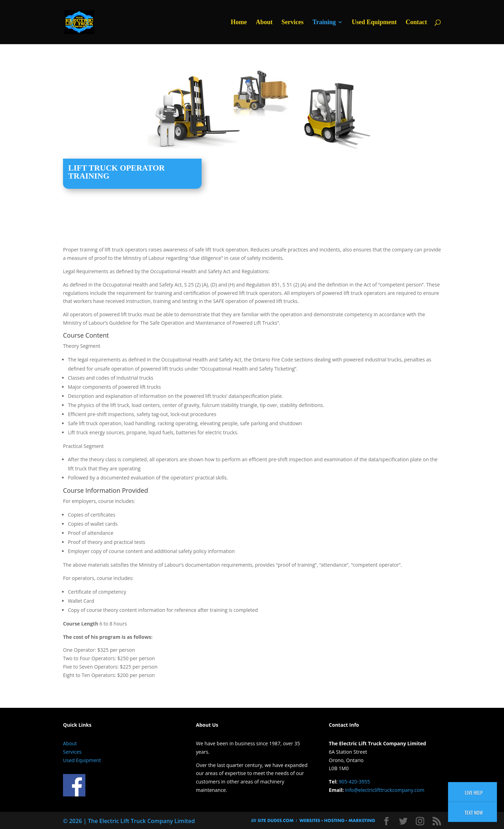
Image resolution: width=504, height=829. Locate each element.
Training (324, 23)
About (264, 23)
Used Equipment (374, 23)
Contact (416, 23)
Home (239, 23)
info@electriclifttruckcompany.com (385, 790)
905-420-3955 (354, 782)
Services (292, 23)
